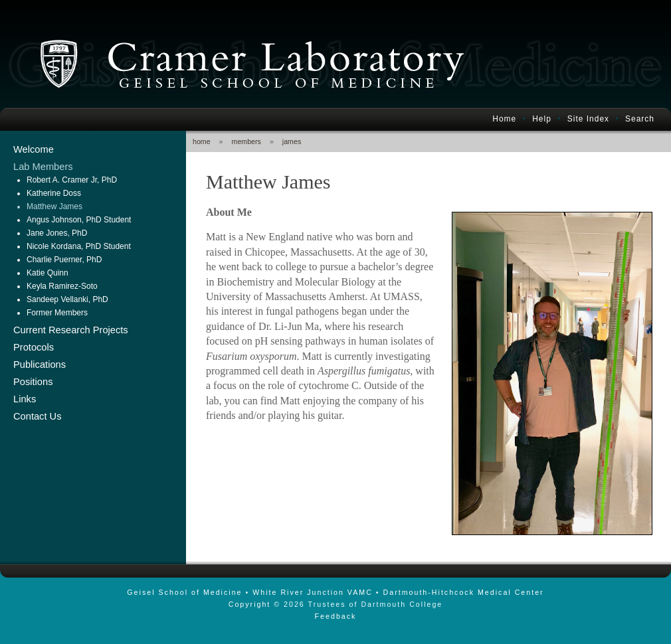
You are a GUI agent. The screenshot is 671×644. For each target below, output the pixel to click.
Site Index (588, 119)
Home (504, 119)
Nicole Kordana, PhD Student (79, 246)
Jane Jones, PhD (57, 233)
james (292, 141)
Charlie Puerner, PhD (64, 260)
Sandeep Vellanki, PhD (67, 299)
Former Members (57, 313)
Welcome (34, 149)
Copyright (250, 604)
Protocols (34, 347)
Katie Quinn (48, 273)
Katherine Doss (54, 193)
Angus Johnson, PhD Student (79, 220)
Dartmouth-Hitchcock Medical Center (464, 592)
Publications (40, 364)
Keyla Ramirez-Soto (62, 286)
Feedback (336, 616)
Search (640, 119)
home (202, 141)
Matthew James (54, 206)
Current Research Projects (71, 330)
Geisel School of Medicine (184, 592)
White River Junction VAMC (313, 592)
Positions (33, 382)
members (246, 141)
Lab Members (43, 167)
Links (25, 399)
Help (542, 119)
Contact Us (38, 416)
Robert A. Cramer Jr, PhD (72, 180)
